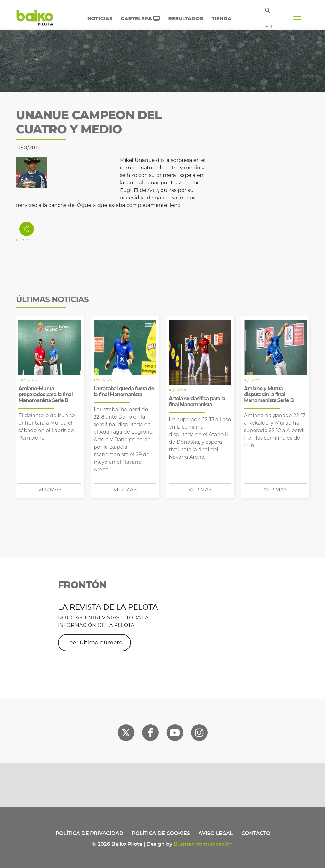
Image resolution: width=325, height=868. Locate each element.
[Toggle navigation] (297, 19)
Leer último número (94, 643)
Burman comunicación (203, 844)
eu (268, 27)
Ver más (50, 490)
